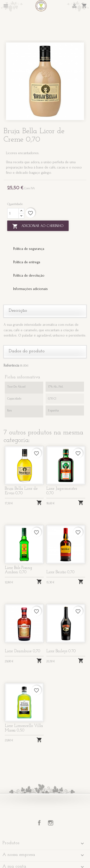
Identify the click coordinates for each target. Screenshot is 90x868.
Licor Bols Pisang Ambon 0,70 (18, 547)
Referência (11, 343)
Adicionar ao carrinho (38, 204)
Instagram (51, 800)
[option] (45, 59)
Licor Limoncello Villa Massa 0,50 (24, 705)
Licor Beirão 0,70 (60, 550)
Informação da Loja (22, 855)
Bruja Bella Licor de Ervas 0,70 (21, 468)
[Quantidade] (13, 191)
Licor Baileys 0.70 (61, 629)
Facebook (39, 800)
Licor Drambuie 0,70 (23, 629)
